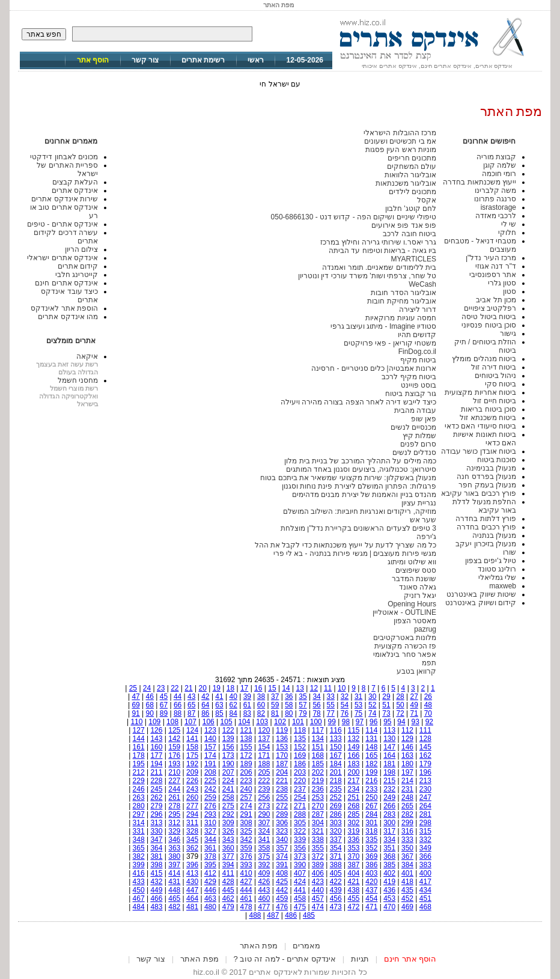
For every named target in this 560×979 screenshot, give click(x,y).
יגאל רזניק (420, 596)
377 (228, 856)
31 (358, 697)
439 (336, 890)
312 (174, 823)
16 (258, 688)
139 (228, 739)
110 (136, 722)
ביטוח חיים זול (495, 401)
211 (156, 772)
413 (192, 873)
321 (318, 831)
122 (228, 730)
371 (336, 856)
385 (389, 865)
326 (228, 831)
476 (282, 907)
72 (400, 713)
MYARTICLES (413, 259)
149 (354, 747)
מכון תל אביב (496, 300)
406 (318, 873)
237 (300, 789)
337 (336, 840)
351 (389, 848)
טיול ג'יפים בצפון (491, 561)
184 (336, 764)
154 (264, 747)
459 (282, 898)
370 (354, 856)
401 (407, 873)
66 (178, 705)
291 (246, 814)
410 (246, 873)
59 (275, 705)
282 (407, 814)
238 (282, 789)
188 (264, 764)
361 (210, 848)
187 (282, 764)
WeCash (422, 284)
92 (429, 722)
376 (246, 856)
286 (336, 814)
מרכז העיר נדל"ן (491, 258)
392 (264, 865)
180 (407, 764)
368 (389, 856)
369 (371, 856)
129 (407, 739)
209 (192, 772)
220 (300, 781)
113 (389, 730)
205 (264, 772)
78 (316, 713)
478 (246, 907)
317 (389, 831)
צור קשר (145, 60)
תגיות (360, 959)
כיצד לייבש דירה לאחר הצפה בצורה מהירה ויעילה (358, 402)
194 (156, 764)
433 (139, 882)
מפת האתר (259, 946)
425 (282, 882)
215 (389, 781)
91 (135, 713)
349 (425, 848)
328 (192, 831)
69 (135, 705)
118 (300, 730)
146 (407, 747)
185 (318, 764)
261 (174, 798)
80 (289, 713)
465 (174, 898)
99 (332, 722)
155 (246, 747)
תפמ (429, 663)
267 (371, 806)
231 (407, 789)
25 (133, 688)
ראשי (256, 60)
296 (156, 814)
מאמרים (306, 946)
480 (210, 907)
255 (282, 798)
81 (275, 713)
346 (174, 840)
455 (354, 898)
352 (371, 848)
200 (354, 772)
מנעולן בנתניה (494, 535)
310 (210, 823)
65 (191, 705)
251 (354, 798)
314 (139, 823)
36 (289, 697)
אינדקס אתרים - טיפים (62, 224)
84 (233, 713)
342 (246, 840)
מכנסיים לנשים (413, 427)
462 (228, 898)
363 (174, 848)
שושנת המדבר (414, 579)
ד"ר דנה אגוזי (496, 266)
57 (303, 705)
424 (300, 882)
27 (414, 697)
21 (188, 688)
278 (174, 806)
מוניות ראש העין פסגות (401, 150)
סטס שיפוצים (416, 570)
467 (139, 898)
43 (191, 697)
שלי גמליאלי (497, 578)
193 (174, 764)
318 (371, 831)
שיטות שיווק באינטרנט (481, 594)
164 (389, 755)
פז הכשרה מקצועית (405, 646)
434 (425, 890)
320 (336, 831)
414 (174, 873)
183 (354, 764)
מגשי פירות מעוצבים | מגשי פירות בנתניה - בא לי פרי (355, 554)
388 (336, 865)
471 (371, 907)
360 (228, 848)
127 (139, 730)
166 (354, 755)
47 (135, 697)
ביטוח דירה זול (494, 367)
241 (228, 789)
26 (428, 697)
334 (389, 840)
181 (389, 764)
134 (318, 739)
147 (389, 747)
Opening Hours (412, 604)
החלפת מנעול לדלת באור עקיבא (484, 506)
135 (300, 739)
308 (246, 823)
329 (174, 831)
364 (156, 848)
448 (174, 890)
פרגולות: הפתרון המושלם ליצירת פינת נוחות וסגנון (359, 486)
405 (336, 873)
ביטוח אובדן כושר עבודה (479, 451)
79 (303, 713)
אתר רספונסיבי (493, 275)
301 (371, 823)
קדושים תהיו (417, 335)
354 (336, 848)
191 (210, 764)
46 (150, 697)
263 (139, 798)
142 (174, 739)
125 (174, 730)
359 (246, 848)
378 (210, 856)
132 (354, 739)
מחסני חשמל (78, 380)
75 (358, 713)
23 (161, 688)
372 (318, 856)
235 (336, 789)
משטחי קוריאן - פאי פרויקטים (390, 343)
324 (264, 831)
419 (389, 882)
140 (210, 739)
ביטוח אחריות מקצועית (480, 392)
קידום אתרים (78, 266)
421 (354, 882)
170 (282, 755)
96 (373, 722)
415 (156, 873)
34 (316, 697)
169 (300, 755)
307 (264, 823)
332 (425, 840)
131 (371, 739)
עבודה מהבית (415, 410)
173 (228, 755)
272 (282, 806)
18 (230, 688)
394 (228, 865)
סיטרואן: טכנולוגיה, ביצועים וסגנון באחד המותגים (361, 469)
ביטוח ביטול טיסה (489, 317)
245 (156, 789)
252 (336, 798)
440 (318, 890)
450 (139, 890)
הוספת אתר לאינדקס (64, 308)
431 (174, 882)
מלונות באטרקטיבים (405, 638)
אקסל (427, 200)
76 (345, 713)
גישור (508, 334)
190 (228, 764)
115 (354, 730)
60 (261, 705)
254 (300, 798)
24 (147, 688)
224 (228, 781)
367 (407, 856)
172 (246, 755)
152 (300, 747)
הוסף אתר (93, 60)
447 (192, 890)
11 (328, 688)
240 (246, 789)
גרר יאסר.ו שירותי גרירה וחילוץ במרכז (378, 242)
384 (407, 865)
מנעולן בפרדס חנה (486, 477)
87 (191, 713)
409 (264, 873)
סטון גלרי (502, 283)
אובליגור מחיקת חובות (402, 301)
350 (407, 848)
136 (282, 739)
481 (192, 907)
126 (156, 730)
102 (280, 722)
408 (282, 873)
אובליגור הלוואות (410, 175)
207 (228, 772)
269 (336, 806)
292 (228, 814)
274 (246, 806)
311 (192, 823)
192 (192, 764)
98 (346, 722)
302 (354, 823)
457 (318, 898)
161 (139, 747)
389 (318, 865)
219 (318, 781)
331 (139, 831)
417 (425, 882)
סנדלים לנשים (414, 453)
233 (371, 789)
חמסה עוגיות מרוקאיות (401, 318)
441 (300, 890)
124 (192, 730)
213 (425, 781)
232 (389, 789)
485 (309, 915)
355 (318, 848)
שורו (510, 552)
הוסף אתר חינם (410, 959)
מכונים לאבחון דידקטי (64, 157)
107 (190, 722)
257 (246, 798)
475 (300, 907)
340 (282, 840)
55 (331, 705)
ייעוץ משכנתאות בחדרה (479, 182)
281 (425, 814)
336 (354, 840)
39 (247, 697)
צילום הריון (81, 249)
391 (282, 865)
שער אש (423, 520)
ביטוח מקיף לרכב (409, 377)
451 (425, 898)
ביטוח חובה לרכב (409, 234)
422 (336, 882)
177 (156, 755)
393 (246, 865)
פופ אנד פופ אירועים (404, 225)
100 (316, 722)
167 (336, 755)
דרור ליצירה (418, 310)
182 (371, 764)
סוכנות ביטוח (497, 460)
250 (371, 798)
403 (371, 873)
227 (174, 781)
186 (300, 764)
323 (282, 831)
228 (156, 781)
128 (425, 739)
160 (156, 747)
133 (336, 739)
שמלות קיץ (419, 436)
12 (314, 688)
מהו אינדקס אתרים (68, 317)
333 (407, 840)
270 (318, 806)
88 (178, 713)
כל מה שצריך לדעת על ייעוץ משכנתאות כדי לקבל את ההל (345, 545)
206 (246, 772)
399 (139, 865)
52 (372, 705)
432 (156, 882)
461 (246, 898)
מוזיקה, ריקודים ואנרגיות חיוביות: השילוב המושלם (360, 511)
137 (264, 739)
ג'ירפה (426, 537)
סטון (510, 291)
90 (150, 713)
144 (139, 739)
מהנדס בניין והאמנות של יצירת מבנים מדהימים (364, 495)
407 (300, 873)
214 (407, 781)
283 (389, 814)
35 (303, 697)
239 (264, 789)
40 (233, 697)
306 (282, 823)
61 (247, 705)
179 (425, 764)
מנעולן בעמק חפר (487, 485)
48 (428, 705)
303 (336, 823)
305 (300, 823)
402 (389, 873)
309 (228, 823)
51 (386, 705)
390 (300, 865)
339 (300, 840)
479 (228, 907)
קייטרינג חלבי (77, 275)
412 (210, 873)
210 (174, 772)
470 (389, 907)
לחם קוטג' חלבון (411, 209)
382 (139, 856)
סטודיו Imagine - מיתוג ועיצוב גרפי (383, 326)
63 (219, 705)
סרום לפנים (418, 444)
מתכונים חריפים (412, 158)
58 (289, 705)
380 (174, 856)
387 (354, 865)
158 (192, 747)
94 (401, 722)
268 (354, 806)
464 (192, 898)
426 (264, 882)
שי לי (509, 224)
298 (425, 823)
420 (371, 882)
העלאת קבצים (75, 182)
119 (282, 730)
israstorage (498, 207)
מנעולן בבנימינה (491, 468)
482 (174, 907)
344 (210, 840)
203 (300, 772)
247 (425, 798)
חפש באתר (44, 34)
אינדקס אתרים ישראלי (62, 258)
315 (425, 831)
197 (407, 772)
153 (282, 747)
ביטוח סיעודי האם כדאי (480, 426)
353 (354, 848)
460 (264, 898)
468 (425, 907)
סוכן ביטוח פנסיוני (489, 325)
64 (205, 705)
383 (425, 865)
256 (264, 798)
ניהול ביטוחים (495, 376)
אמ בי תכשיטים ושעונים (400, 141)
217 (354, 781)
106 (208, 722)
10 (342, 688)
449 (156, 890)
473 (336, 907)
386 (371, 865)
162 (425, 755)
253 (318, 798)
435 (407, 890)
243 (192, 789)
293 (210, 814)
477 (264, 907)
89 (164, 713)
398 (156, 865)
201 (336, 772)
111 (425, 730)
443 (264, 890)
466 (156, 898)
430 (192, 882)
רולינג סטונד (497, 569)
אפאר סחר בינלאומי (405, 654)
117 (318, 730)
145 (425, 747)
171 (264, 755)
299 (407, 823)
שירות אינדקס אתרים (65, 199)
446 (210, 890)
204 (282, 772)
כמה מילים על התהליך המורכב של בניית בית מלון (360, 461)
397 (174, 865)
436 (389, 890)
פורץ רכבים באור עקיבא (479, 493)
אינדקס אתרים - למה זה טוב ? (285, 959)
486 (291, 915)
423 (318, 882)
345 (192, 840)
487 (273, 915)
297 (139, 814)
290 (264, 814)
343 (228, 840)
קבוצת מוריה (496, 157)
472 (354, 907)
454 (371, 898)
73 (386, 713)
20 (202, 688)
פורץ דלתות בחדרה (486, 519)
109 (154, 722)
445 (228, 890)
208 (210, 772)
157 (210, 747)
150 (336, 747)
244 (174, 789)
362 (192, 848)
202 (318, 772)
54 (345, 705)
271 (300, 806)
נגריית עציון (419, 503)
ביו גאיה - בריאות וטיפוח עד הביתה (382, 251)
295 (174, 814)
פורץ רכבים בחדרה (486, 527)
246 (139, 789)
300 (389, 823)
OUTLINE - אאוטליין (404, 612)
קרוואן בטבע (416, 671)
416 (139, 873)
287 (318, 814)
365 (139, 848)
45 (164, 697)
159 (174, 747)
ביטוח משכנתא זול (488, 418)
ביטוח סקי (501, 384)
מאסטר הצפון (415, 621)
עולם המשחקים (412, 166)
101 (298, 722)
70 (428, 713)
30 (372, 697)
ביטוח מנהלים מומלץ (484, 359)
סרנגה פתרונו (495, 199)
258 (228, 798)
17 (244, 688)
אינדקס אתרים (75, 191)
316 (407, 831)
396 (192, 865)
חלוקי (507, 233)
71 (414, 713)
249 (389, 798)
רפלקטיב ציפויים (490, 308)
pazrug (425, 629)
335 (371, 840)
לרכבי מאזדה (496, 216)
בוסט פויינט (418, 385)
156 (228, 747)
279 (156, 806)
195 (139, 764)
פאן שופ (424, 419)
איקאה (87, 356)
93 (415, 722)
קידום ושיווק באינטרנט (481, 603)
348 (139, 840)
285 (354, 814)
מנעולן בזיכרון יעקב (486, 544)
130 (389, 739)
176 (174, 755)
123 (210, 730)
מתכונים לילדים (412, 192)
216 (371, 781)
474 (318, 907)
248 (407, 798)
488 (255, 915)
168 (318, 755)
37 (275, 697)
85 (219, 713)
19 (217, 688)
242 (210, 789)
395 (210, 865)
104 (244, 722)
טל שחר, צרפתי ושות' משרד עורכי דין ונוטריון (367, 276)
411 (228, 873)
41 (219, 697)
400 (425, 873)
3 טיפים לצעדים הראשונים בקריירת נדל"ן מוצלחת (358, 528)
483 (156, 907)
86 (205, 713)
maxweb (503, 586)
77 (331, 713)
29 (386, 697)
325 (246, 831)
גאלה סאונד (418, 587)
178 (139, 755)
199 (371, 772)
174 (210, 755)
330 (156, 831)
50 (400, 705)
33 (331, 697)
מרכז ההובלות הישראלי (400, 133)
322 (300, 831)
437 (371, 890)
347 (156, 840)
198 (389, 772)
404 (354, 873)
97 (360, 722)
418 (407, 882)
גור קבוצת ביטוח (411, 394)
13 (300, 688)
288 (300, 814)
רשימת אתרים (203, 60)
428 (228, 882)
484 (139, 907)
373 (300, 856)
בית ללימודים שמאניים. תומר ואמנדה (379, 267)
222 (264, 781)
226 (192, 781)
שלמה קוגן (500, 165)
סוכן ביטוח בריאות (488, 409)
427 (246, 882)
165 (371, 755)
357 (282, 848)
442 (282, 890)
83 (247, 713)
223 (246, 781)
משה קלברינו (495, 191)
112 (407, 730)
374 (282, 856)
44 (178, 697)
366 (425, 856)
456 (336, 898)
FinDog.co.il (417, 352)
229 (139, 781)
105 (227, 722)
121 (246, 730)
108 (172, 722)
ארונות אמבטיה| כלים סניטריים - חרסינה (374, 368)
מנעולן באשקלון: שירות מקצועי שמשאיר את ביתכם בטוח (348, 478)
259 (210, 798)
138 (246, 739)
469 (407, 907)
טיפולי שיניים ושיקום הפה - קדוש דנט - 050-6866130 (354, 217)
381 (156, 856)
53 (358, 705)
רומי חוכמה (499, 174)
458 (300, 898)
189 (246, 764)
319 (354, 831)
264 (425, 806)
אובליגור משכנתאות (406, 183)
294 (192, 814)
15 (272, 688)
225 (210, 781)
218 (336, 781)
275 (228, 806)
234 (354, 789)
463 (210, 898)
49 (414, 705)
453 (389, 898)
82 (261, 713)
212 (139, 772)
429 (210, 882)
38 (261, 697)
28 (400, 697)
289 (282, 814)
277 (192, 806)
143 (156, 739)
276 (210, 806)
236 (318, 789)
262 (156, 798)
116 (336, 730)
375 (264, 856)
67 (164, 705)
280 (139, 806)
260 (192, 798)
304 (318, 823)
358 (264, 848)
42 (205, 697)
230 (425, 789)
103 (262, 722)
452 (407, 898)
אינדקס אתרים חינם (66, 283)
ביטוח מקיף (418, 360)
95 (387, 722)
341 (264, 840)
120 (264, 730)
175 (192, 755)
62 (233, 705)
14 (286, 688)
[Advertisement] (280, 935)
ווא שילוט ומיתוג (412, 562)
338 (318, 840)
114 (371, 730)
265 (407, 806)
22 (175, 688)
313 (156, 823)
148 (371, 747)
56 (316, 705)
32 (345, 697)
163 (407, 755)
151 (318, 747)
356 (300, 848)
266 (389, 806)
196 (425, 772)
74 (372, 713)
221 (282, 781)
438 (354, 890)
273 (264, 806)
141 (192, 739)
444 (246, 890)
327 (210, 831)
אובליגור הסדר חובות (403, 293)
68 (150, 705)
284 (371, 814)
